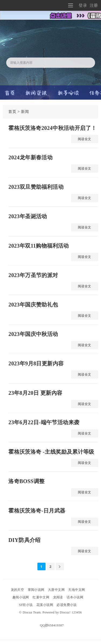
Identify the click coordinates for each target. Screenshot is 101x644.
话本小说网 (75, 597)
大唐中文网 (56, 590)
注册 (94, 5)
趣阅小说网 (21, 597)
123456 (77, 612)
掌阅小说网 (36, 590)
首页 (12, 112)
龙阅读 (58, 597)
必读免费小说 (67, 605)
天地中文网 (76, 590)
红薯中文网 (41, 597)
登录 (83, 5)
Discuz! (65, 612)
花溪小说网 (45, 605)
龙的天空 (18, 590)
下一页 (60, 567)
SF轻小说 (26, 605)
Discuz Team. (32, 612)
